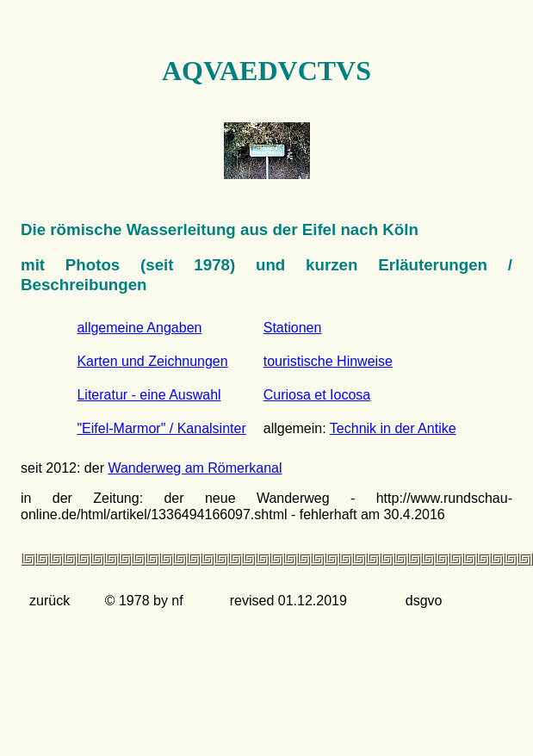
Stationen (293, 328)
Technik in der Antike (393, 428)
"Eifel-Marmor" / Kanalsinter (161, 428)
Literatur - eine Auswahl (149, 395)
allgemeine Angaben (139, 328)
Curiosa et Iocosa (317, 395)
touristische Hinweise (328, 361)
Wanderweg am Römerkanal (195, 468)
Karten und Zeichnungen (152, 361)
